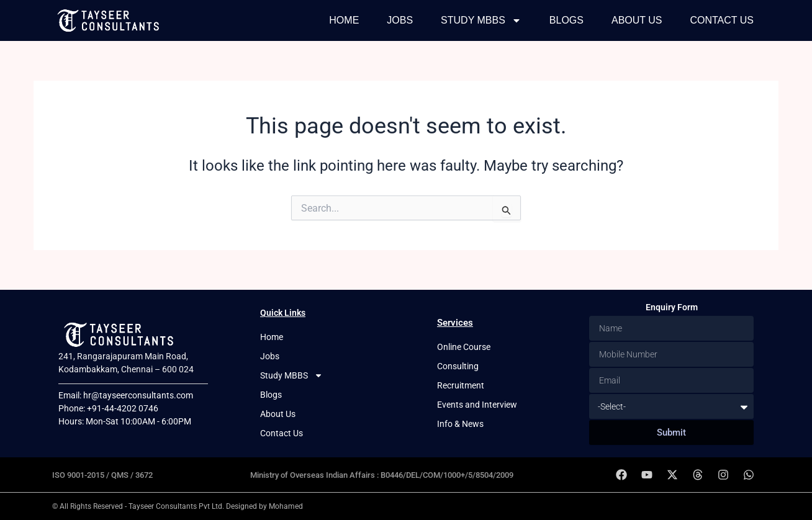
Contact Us (722, 20)
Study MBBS (481, 20)
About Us (637, 20)
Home (344, 20)
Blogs (566, 20)
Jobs (400, 20)
